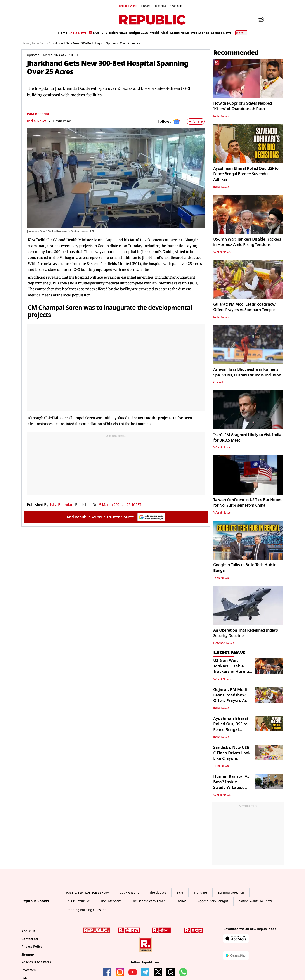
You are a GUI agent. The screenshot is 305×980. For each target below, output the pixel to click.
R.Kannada (176, 6)
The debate (158, 893)
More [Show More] (241, 33)
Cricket (218, 383)
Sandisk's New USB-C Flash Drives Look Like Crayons (232, 753)
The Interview (111, 901)
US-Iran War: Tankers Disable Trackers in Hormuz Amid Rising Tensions (247, 242)
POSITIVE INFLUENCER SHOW (87, 893)
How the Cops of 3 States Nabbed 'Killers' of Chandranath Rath (243, 106)
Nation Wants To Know (255, 901)
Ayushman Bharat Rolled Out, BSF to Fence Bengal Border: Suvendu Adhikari (246, 174)
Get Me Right (129, 893)
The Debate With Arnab (148, 901)
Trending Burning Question (86, 910)
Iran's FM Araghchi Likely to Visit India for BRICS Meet (247, 437)
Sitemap (28, 955)
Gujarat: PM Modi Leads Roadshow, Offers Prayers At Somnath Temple (245, 307)
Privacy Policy (32, 947)
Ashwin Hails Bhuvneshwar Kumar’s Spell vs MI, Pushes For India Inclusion (247, 372)
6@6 (180, 893)
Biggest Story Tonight (212, 901)
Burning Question (231, 893)
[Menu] (259, 20)
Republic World (128, 6)
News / (26, 43)
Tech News (221, 578)
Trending (200, 893)
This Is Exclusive (78, 901)
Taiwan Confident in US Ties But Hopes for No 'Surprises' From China (247, 503)
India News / (41, 43)
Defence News (224, 643)
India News (37, 121)
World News (222, 252)
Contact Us (30, 939)
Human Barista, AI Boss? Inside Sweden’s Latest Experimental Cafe (231, 785)
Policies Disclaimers (36, 962)
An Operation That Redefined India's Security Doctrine (245, 633)
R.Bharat (146, 6)
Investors (29, 970)
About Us (28, 931)
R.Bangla (160, 6)
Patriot (181, 901)
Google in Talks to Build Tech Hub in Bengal (245, 568)
